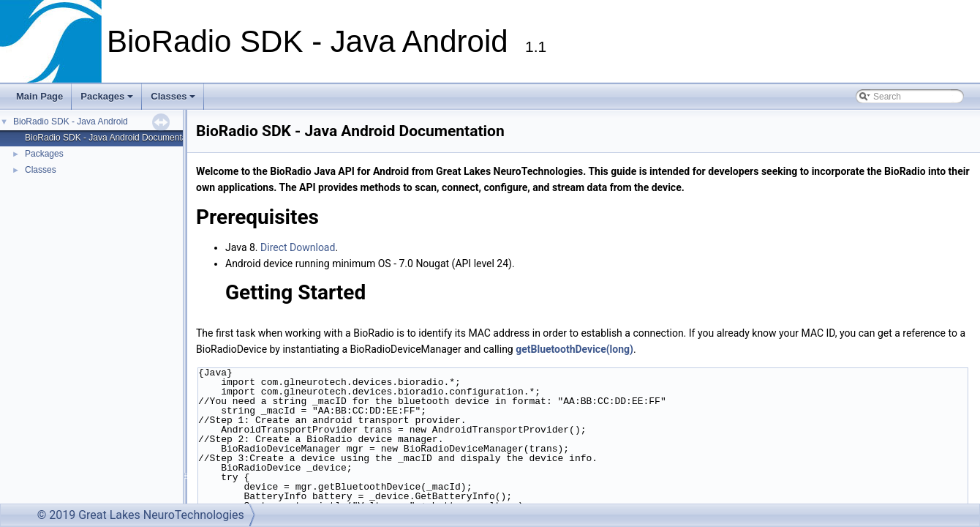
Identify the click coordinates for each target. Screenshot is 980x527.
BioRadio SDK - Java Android (71, 122)
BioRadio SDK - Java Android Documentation (113, 138)
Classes (174, 100)
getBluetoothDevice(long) (574, 349)
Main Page (39, 96)
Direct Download (298, 247)
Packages (108, 100)
